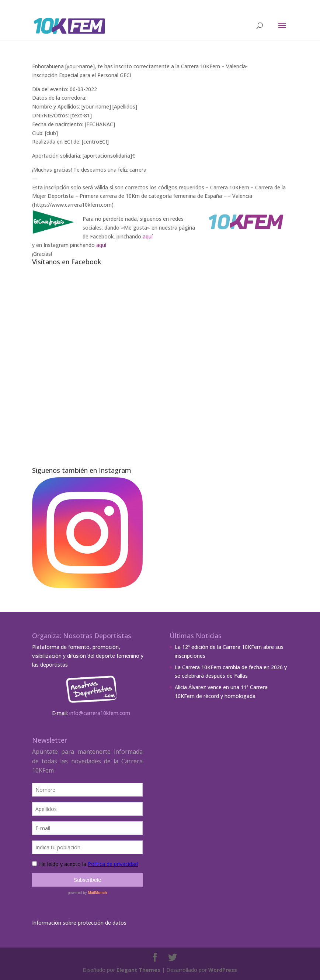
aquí (148, 236)
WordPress (223, 970)
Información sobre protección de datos (79, 923)
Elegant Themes (138, 970)
